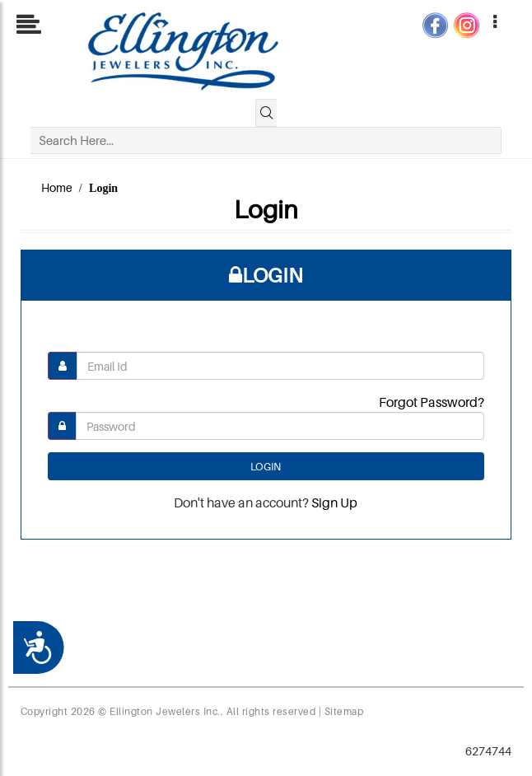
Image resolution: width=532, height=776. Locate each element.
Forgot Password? (432, 402)
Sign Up (334, 503)
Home (57, 187)
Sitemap (344, 711)
